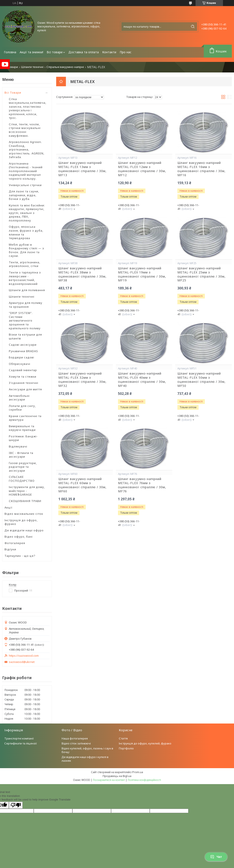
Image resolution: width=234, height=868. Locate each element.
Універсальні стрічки (25, 185)
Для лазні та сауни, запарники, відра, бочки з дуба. (24, 195)
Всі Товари (13, 93)
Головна (10, 52)
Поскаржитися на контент (109, 780)
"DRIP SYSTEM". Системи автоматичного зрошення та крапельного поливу (25, 320)
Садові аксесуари (23, 345)
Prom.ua (138, 772)
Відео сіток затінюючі (76, 743)
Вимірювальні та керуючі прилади (22, 428)
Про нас (126, 52)
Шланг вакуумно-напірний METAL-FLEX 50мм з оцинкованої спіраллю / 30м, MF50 (201, 380)
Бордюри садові (21, 357)
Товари (13, 67)
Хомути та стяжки (23, 377)
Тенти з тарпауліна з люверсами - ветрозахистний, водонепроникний (25, 278)
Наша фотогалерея (75, 738)
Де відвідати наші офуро (24, 530)
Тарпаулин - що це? (20, 556)
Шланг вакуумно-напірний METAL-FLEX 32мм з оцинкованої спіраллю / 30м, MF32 (82, 380)
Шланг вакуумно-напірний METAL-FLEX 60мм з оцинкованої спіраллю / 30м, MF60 (82, 485)
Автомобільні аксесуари (19, 398)
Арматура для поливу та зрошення (26, 305)
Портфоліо (126, 748)
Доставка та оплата (84, 52)
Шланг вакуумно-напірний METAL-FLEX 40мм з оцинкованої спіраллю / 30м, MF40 (142, 380)
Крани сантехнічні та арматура (25, 418)
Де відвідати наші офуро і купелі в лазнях (85, 759)
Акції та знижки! (31, 52)
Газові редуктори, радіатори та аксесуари (23, 467)
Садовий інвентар (23, 370)
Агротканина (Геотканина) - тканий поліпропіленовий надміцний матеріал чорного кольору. (26, 171)
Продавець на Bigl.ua (117, 776)
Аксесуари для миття (25, 389)
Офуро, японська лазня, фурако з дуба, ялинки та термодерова (26, 232)
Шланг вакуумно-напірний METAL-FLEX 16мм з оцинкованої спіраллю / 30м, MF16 (201, 169)
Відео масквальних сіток (24, 514)
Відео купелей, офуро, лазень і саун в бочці (87, 750)
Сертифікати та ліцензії (21, 743)
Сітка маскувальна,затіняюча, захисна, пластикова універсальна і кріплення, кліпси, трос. (28, 108)
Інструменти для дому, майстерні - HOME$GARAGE (27, 491)
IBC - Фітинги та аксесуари (21, 455)
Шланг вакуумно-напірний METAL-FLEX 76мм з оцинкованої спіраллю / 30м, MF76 (142, 485)
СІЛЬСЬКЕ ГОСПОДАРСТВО (22, 479)
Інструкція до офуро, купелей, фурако (145, 743)
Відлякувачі (18, 446)
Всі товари (55, 52)
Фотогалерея (15, 543)
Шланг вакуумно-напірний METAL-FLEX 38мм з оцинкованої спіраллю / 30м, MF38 (82, 274)
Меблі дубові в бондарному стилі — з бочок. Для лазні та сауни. (26, 250)
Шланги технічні (32, 67)
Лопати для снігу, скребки (22, 408)
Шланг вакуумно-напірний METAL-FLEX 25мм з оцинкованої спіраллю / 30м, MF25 (201, 274)
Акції (9, 507)
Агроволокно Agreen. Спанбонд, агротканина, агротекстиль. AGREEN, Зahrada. (27, 149)
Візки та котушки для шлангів (25, 336)
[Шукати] (193, 27)
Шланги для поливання (27, 290)
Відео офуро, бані (19, 537)
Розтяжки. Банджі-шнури (23, 438)
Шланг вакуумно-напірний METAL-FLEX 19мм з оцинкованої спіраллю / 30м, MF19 (142, 274)
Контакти (109, 52)
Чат (216, 857)
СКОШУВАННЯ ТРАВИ (25, 501)
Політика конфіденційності (144, 780)
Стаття (123, 738)
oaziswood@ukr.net (22, 662)
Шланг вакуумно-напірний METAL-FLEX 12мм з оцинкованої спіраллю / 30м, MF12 (142, 169)
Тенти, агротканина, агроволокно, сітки (25, 264)
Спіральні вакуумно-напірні (65, 67)
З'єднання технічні (24, 383)
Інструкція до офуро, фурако (21, 522)
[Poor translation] (16, 805)
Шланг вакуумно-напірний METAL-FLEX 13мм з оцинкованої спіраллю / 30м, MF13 (82, 169)
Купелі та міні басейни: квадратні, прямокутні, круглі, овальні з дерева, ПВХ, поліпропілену (27, 213)
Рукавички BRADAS (23, 351)
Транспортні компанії (19, 738)
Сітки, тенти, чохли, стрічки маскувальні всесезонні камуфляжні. (25, 130)
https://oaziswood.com (24, 656)
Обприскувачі (20, 364)
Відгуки (10, 549)
